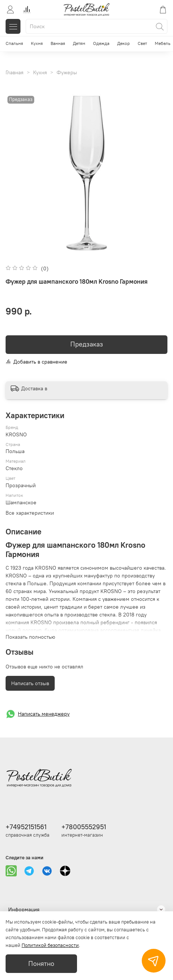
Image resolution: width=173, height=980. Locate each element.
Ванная (58, 43)
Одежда (101, 43)
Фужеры (67, 72)
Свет (142, 43)
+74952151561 (26, 827)
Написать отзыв (30, 683)
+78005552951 (84, 827)
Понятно (41, 964)
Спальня (14, 43)
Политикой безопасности (50, 945)
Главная (15, 72)
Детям (79, 43)
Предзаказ (87, 344)
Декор (124, 43)
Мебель (163, 43)
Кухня (37, 43)
